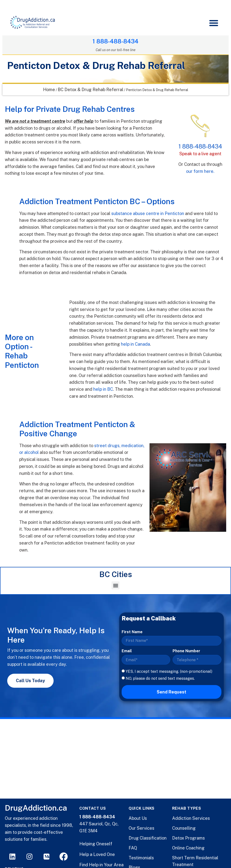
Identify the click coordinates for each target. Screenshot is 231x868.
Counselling (184, 828)
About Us (138, 818)
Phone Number (186, 651)
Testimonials (141, 858)
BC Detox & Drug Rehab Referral (91, 90)
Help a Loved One (97, 854)
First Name (132, 632)
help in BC (103, 389)
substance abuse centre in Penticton (148, 214)
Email (127, 651)
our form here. (200, 172)
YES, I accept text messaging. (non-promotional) (169, 672)
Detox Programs (188, 838)
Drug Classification (148, 838)
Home (49, 90)
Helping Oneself (96, 844)
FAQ (133, 848)
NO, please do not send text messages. (160, 679)
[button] (213, 23)
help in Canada (135, 344)
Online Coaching (188, 848)
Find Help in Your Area (101, 865)
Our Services (141, 828)
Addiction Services (191, 818)
